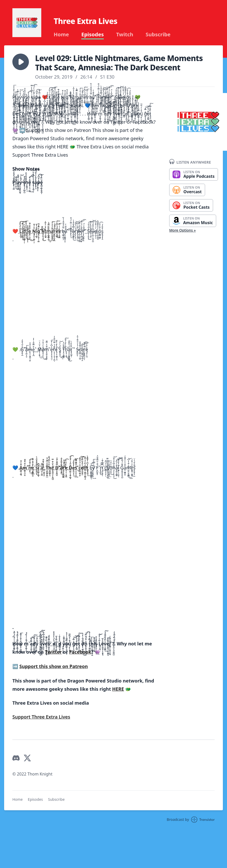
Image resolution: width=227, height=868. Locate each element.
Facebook (80, 652)
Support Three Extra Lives (41, 717)
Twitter (53, 652)
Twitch (125, 35)
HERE (118, 689)
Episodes (92, 35)
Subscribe (158, 35)
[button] (21, 62)
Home (61, 35)
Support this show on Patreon (54, 666)
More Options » (183, 230)
